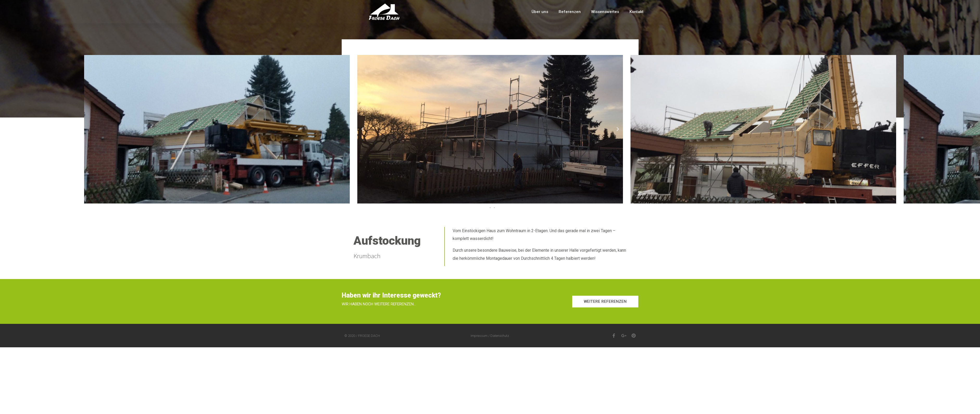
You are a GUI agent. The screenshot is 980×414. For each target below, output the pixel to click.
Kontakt (636, 12)
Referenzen (570, 12)
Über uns (540, 12)
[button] (486, 208)
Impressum (479, 336)
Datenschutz (500, 336)
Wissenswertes (605, 12)
